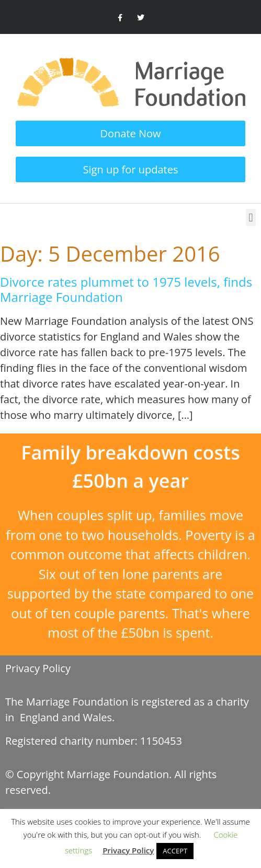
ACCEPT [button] (175, 851)
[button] (251, 218)
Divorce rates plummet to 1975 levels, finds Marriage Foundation (126, 289)
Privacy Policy (38, 668)
